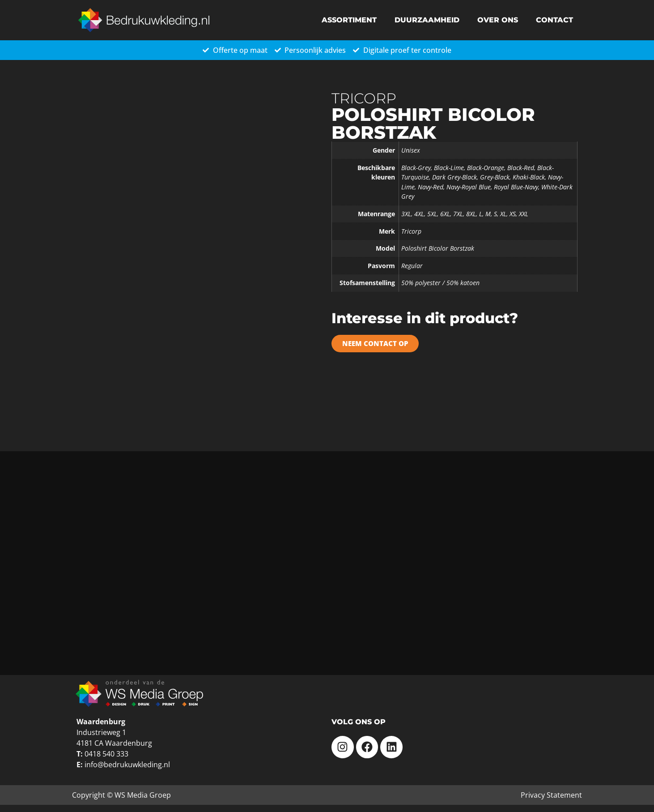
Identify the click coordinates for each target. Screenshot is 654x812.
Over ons (498, 20)
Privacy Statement (551, 795)
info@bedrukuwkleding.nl (127, 765)
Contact (554, 20)
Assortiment (349, 20)
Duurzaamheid (427, 20)
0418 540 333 (106, 754)
